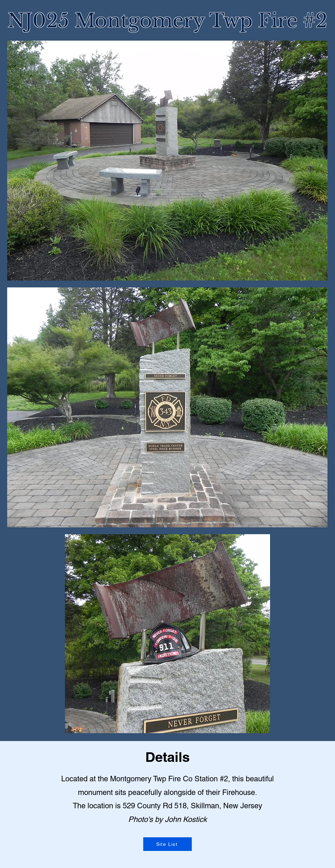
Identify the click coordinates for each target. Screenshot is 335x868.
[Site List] (167, 844)
